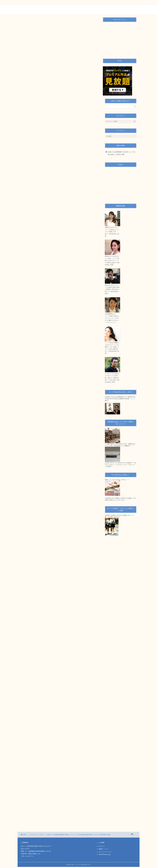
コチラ (31, 856)
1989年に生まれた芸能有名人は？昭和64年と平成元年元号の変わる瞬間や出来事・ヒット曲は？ (120, 399)
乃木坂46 (34, 611)
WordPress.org (104, 854)
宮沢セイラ (43, 611)
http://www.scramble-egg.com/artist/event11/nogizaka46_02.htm (46, 552)
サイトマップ (64, 3)
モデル (27, 611)
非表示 (33, 148)
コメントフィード (105, 852)
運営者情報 (51, 3)
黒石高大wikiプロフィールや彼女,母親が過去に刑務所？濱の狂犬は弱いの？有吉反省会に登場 (112, 289)
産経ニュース (32, 345)
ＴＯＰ (25, 3)
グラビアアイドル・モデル (31, 30)
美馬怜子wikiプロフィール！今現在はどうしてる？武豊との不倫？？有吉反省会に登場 (112, 232)
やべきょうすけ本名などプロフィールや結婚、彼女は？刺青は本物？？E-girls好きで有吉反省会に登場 (112, 378)
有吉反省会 (52, 611)
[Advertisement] (59, 70)
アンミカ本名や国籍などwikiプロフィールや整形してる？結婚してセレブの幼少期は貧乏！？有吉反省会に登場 (112, 348)
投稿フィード (104, 849)
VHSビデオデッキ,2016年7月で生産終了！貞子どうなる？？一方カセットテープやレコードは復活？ (120, 465)
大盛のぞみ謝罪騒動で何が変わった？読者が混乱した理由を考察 (121, 153)
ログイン (102, 846)
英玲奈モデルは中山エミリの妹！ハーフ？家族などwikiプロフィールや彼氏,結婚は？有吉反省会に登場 (112, 261)
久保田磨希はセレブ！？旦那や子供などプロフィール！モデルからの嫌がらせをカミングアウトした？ (112, 318)
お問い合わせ (37, 3)
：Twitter (30, 267)
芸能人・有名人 (61, 611)
